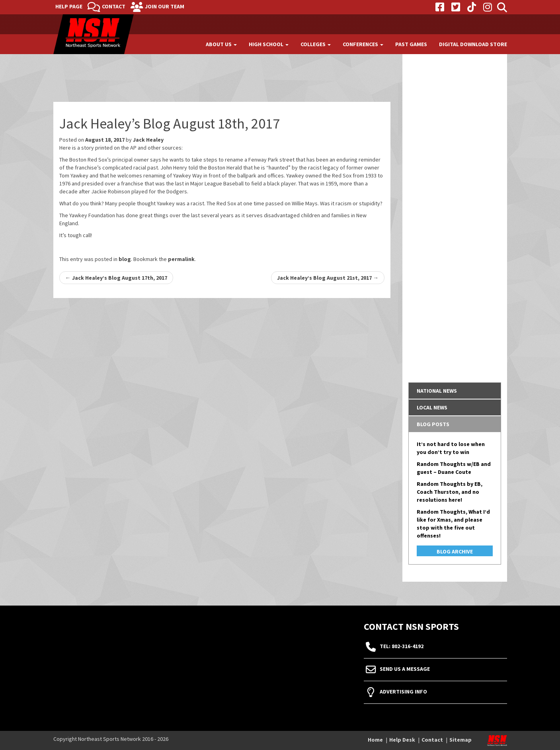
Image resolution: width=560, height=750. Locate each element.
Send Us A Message (405, 669)
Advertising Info (403, 692)
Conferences (363, 44)
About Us (221, 44)
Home (375, 740)
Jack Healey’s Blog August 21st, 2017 (328, 278)
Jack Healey (148, 140)
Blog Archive (455, 551)
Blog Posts (433, 424)
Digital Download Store (473, 44)
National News (437, 391)
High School (269, 44)
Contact (114, 6)
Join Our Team (165, 6)
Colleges (316, 44)
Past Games (411, 44)
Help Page (69, 6)
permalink (181, 259)
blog (125, 259)
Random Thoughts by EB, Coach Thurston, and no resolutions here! (450, 492)
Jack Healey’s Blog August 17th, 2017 (116, 278)
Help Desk (402, 740)
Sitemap (460, 740)
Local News (432, 407)
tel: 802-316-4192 (402, 647)
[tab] (455, 391)
